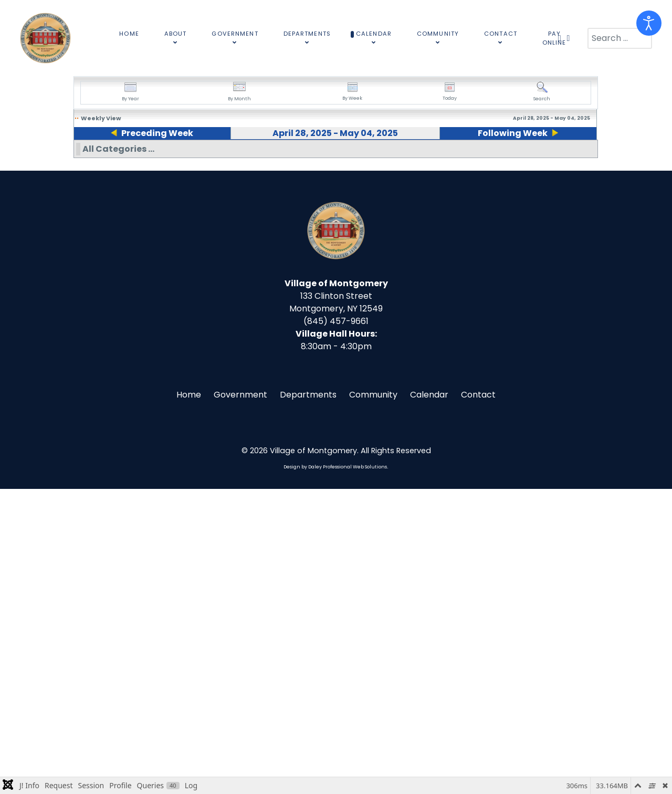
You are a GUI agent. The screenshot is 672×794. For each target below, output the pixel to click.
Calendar (429, 700)
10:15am (334, 261)
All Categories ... (118, 454)
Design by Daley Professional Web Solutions (335, 772)
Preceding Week (154, 133)
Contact (478, 700)
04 (528, 157)
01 (302, 157)
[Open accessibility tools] (649, 23)
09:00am (98, 188)
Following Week (516, 133)
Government (240, 700)
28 (78, 157)
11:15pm (333, 412)
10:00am (106, 261)
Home (189, 700)
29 (153, 157)
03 (452, 157)
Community (373, 700)
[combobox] (620, 38)
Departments (308, 700)
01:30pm (334, 338)
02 (378, 157)
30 (228, 157)
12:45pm (103, 310)
